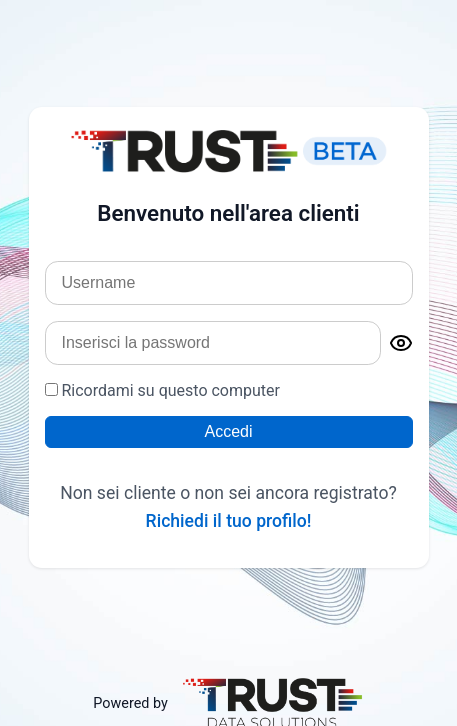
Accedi (228, 431)
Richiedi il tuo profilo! (229, 521)
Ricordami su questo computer (162, 390)
